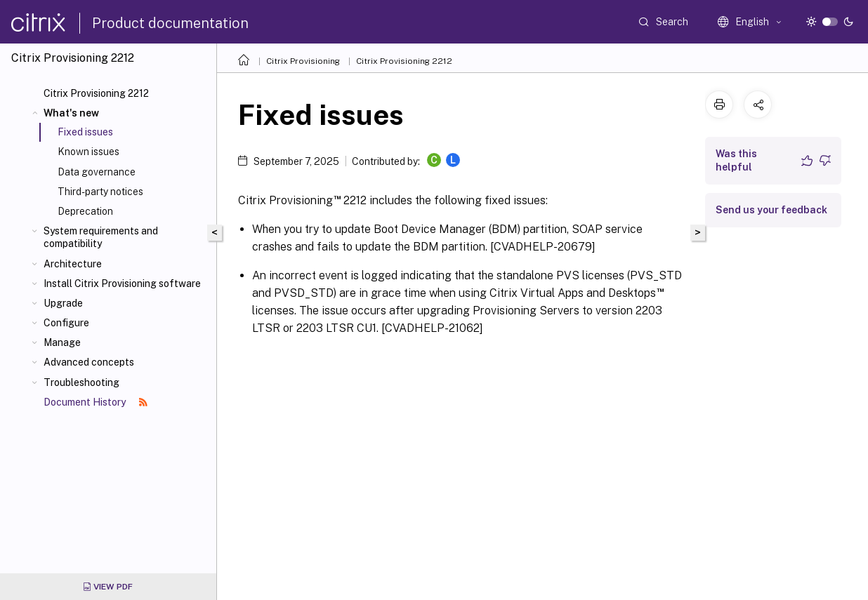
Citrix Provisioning (303, 61)
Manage (62, 342)
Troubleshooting (81, 382)
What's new (71, 113)
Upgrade (63, 303)
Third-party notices (100, 192)
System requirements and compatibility (101, 237)
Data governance (97, 172)
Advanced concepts (89, 362)
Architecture (73, 264)
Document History (96, 402)
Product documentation (170, 23)
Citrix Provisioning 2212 (96, 93)
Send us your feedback (771, 210)
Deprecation (85, 211)
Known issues (88, 152)
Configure (66, 323)
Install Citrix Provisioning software (122, 284)
